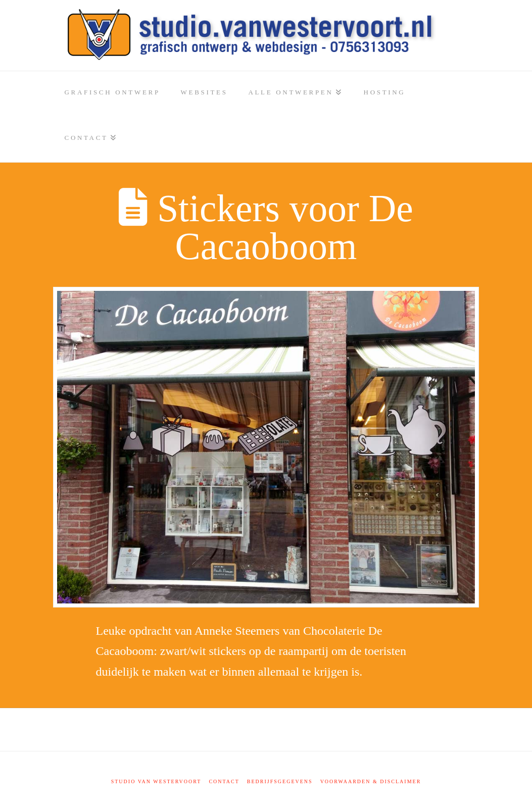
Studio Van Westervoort (156, 781)
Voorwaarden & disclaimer (371, 781)
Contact (224, 781)
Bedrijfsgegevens (280, 781)
